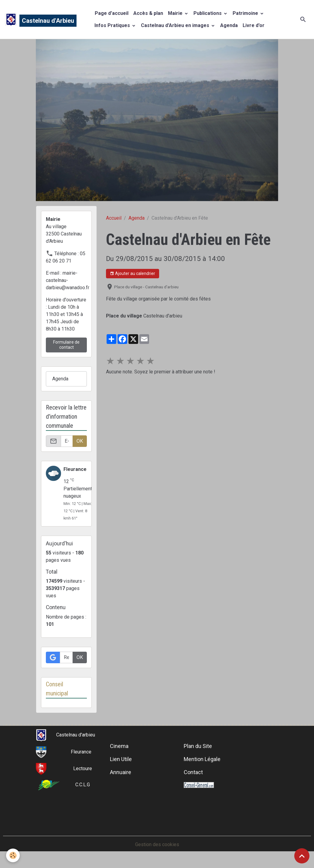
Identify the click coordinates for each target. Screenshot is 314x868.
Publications (208, 13)
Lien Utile (121, 759)
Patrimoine (246, 13)
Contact (193, 772)
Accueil (114, 218)
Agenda (229, 25)
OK (80, 441)
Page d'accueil (112, 13)
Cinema (119, 746)
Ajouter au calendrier (133, 274)
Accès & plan (148, 13)
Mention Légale (202, 759)
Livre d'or (254, 25)
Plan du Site (198, 746)
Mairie (176, 13)
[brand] (35, 19)
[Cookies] (13, 855)
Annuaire (121, 772)
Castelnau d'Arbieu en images (176, 25)
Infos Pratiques (113, 25)
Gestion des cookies (157, 844)
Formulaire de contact (66, 345)
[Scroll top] (302, 856)
